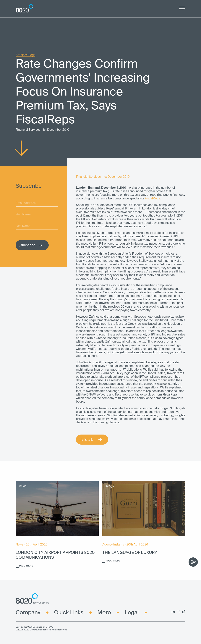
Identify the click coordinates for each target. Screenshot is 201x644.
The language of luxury (130, 552)
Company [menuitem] (28, 613)
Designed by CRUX (42, 627)
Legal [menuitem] (132, 613)
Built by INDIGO (23, 627)
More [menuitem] (104, 613)
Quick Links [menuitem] (69, 613)
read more (26, 565)
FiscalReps (152, 198)
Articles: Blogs (25, 55)
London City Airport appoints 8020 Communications (55, 555)
